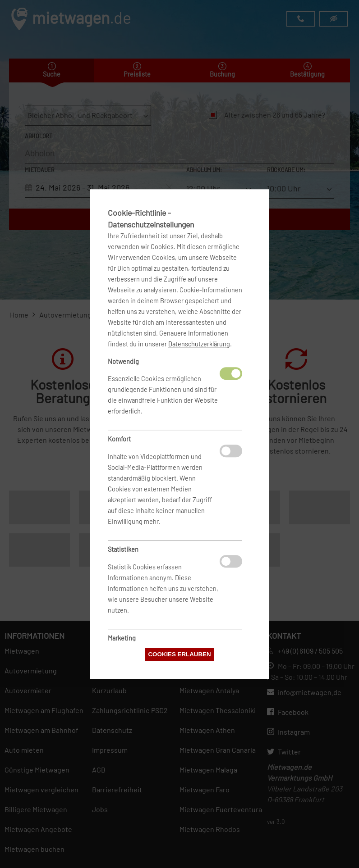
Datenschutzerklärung (199, 344)
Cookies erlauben (179, 654)
